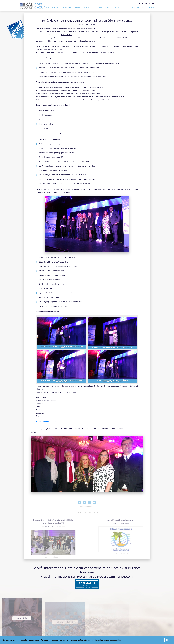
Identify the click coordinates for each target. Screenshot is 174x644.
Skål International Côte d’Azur (57, 8)
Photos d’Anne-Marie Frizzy (47, 421)
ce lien (33, 432)
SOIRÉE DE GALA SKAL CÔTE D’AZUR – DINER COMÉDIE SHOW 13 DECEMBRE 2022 (88, 429)
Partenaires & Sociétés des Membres (128, 8)
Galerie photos (103, 8)
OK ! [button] (168, 640)
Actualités (88, 8)
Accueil (77, 8)
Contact (150, 8)
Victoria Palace (67, 35)
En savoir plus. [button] (115, 640)
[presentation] (42, 464)
